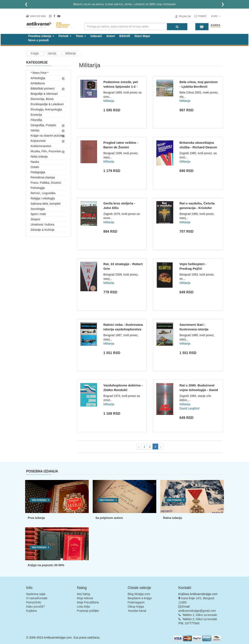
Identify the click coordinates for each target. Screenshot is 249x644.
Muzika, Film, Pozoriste (46, 151)
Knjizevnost (38, 141)
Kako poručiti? (35, 607)
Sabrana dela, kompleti (46, 204)
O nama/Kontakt (37, 598)
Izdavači (96, 36)
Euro (216, 16)
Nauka (35, 162)
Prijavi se (185, 16)
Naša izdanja (39, 157)
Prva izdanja (36, 518)
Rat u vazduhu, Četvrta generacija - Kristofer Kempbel (197, 208)
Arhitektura (38, 83)
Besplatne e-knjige (140, 598)
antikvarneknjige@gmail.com (197, 611)
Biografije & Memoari (44, 94)
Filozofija (36, 120)
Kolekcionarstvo (41, 146)
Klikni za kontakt (206, 615)
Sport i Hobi (38, 214)
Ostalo (35, 167)
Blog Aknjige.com (139, 594)
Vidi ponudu (39, 500)
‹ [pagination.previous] (139, 447)
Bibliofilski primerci (43, 89)
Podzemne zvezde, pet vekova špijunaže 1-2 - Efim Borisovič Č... (121, 86)
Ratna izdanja (172, 518)
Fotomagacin (136, 602)
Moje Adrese (85, 598)
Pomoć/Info (34, 602)
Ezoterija (36, 115)
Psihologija (38, 188)
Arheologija (38, 78)
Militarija (109, 101)
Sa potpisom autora (109, 518)
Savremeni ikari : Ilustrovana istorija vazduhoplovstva (194, 329)
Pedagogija (38, 172)
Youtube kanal (137, 611)
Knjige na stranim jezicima (48, 136)
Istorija (35, 130)
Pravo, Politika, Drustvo (46, 183)
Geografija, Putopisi (43, 125)
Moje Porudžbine (88, 602)
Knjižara (31, 611)
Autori (111, 36)
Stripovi (35, 219)
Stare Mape (142, 36)
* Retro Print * (40, 73)
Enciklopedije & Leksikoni (47, 104)
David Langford (189, 408)
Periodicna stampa (43, 177)
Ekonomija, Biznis (42, 99)
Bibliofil (125, 36)
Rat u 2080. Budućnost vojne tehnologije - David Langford (199, 390)
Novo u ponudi (39, 40)
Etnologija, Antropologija (46, 109)
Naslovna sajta (36, 594)
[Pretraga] (177, 27)
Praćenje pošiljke (88, 611)
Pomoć (202, 16)
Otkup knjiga (136, 607)
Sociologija (38, 209)
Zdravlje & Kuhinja (42, 230)
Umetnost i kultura (42, 225)
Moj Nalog (84, 594)
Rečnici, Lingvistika (43, 193)
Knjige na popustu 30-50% (46, 565)
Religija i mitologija (43, 198)
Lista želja (83, 607)
